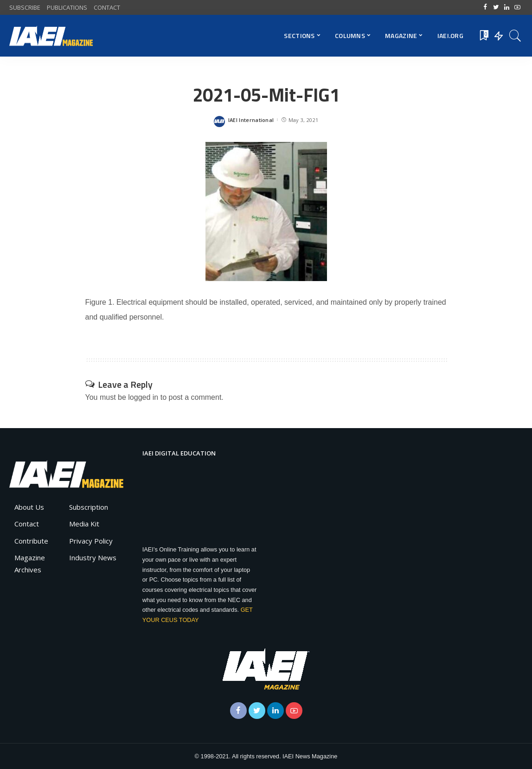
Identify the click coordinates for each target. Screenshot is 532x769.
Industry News (93, 558)
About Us (29, 507)
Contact (27, 524)
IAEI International (251, 120)
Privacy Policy (91, 541)
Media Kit (84, 524)
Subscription (89, 507)
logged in (143, 397)
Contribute (31, 541)
